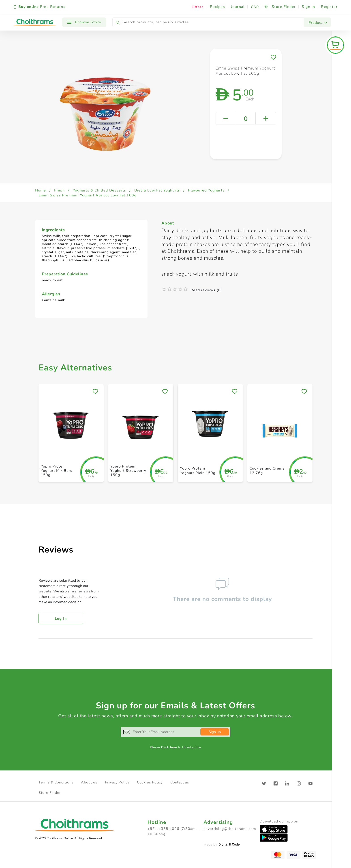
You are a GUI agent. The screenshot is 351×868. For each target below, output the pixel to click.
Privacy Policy (117, 782)
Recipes (218, 7)
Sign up (215, 732)
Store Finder (50, 793)
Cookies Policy (150, 782)
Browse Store (84, 22)
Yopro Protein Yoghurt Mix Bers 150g (57, 471)
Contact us (180, 782)
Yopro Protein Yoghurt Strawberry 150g (128, 471)
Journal (238, 7)
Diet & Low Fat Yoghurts (157, 190)
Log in (61, 619)
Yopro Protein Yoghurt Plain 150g (198, 471)
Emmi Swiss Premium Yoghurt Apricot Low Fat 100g (87, 195)
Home (41, 190)
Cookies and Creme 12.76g (267, 471)
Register (329, 7)
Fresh (59, 190)
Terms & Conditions (56, 782)
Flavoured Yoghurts (206, 190)
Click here (169, 747)
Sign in (308, 7)
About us (89, 782)
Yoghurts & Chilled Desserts (99, 190)
